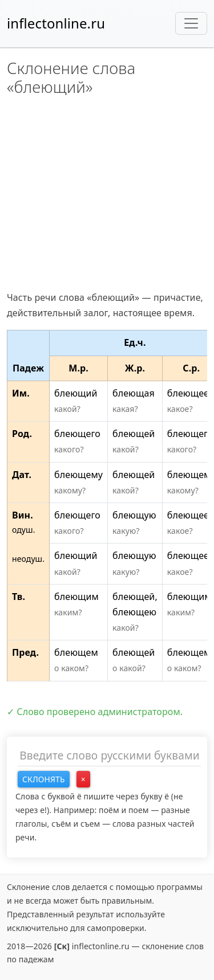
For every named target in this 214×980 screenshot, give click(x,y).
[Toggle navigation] (191, 23)
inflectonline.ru (56, 23)
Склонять (44, 779)
